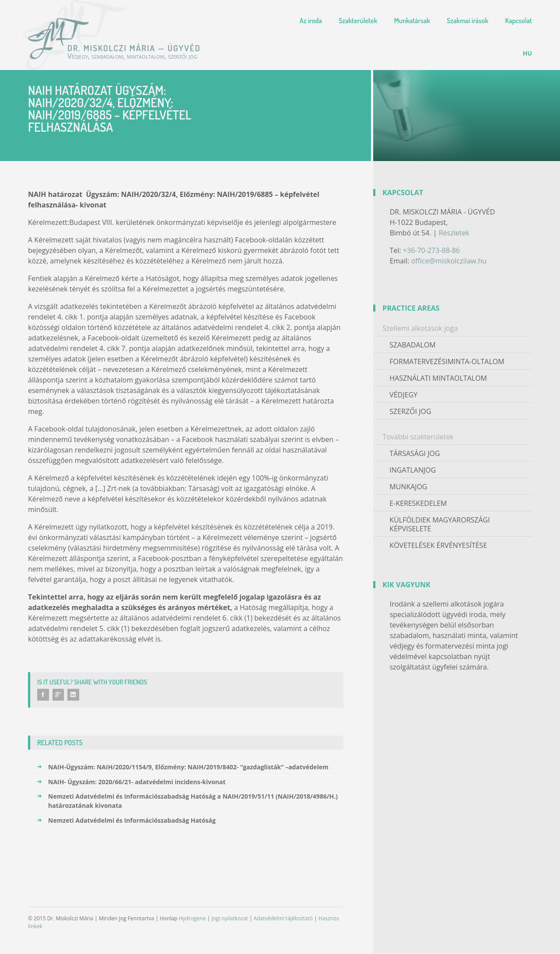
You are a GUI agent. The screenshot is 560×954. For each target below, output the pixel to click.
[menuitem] (527, 53)
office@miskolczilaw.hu (449, 261)
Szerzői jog (410, 411)
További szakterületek (418, 437)
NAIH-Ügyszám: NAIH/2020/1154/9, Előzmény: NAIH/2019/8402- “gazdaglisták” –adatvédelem (183, 768)
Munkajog (408, 487)
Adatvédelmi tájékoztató (283, 919)
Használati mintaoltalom (438, 378)
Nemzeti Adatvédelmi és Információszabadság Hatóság (126, 821)
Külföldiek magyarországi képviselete (439, 524)
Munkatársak (412, 21)
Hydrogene (192, 919)
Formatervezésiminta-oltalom (447, 361)
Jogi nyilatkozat (230, 919)
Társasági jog (415, 453)
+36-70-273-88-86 (431, 250)
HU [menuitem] (527, 53)
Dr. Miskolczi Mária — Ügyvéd (59, 39)
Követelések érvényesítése (438, 545)
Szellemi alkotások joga (420, 328)
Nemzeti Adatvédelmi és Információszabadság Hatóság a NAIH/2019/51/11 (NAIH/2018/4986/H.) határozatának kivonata (187, 802)
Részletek (454, 233)
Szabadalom (412, 345)
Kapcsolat (519, 21)
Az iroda (311, 21)
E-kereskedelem (418, 503)
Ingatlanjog (413, 470)
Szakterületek (358, 21)
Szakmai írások (467, 21)
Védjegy (403, 395)
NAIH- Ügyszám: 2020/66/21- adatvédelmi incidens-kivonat (131, 783)
